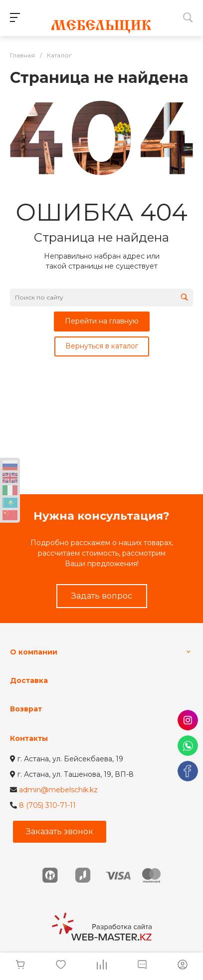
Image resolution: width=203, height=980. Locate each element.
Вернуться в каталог (102, 346)
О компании (34, 652)
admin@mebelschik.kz (58, 790)
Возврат (26, 709)
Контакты (29, 738)
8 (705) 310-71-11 (47, 805)
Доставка (29, 680)
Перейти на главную (102, 321)
